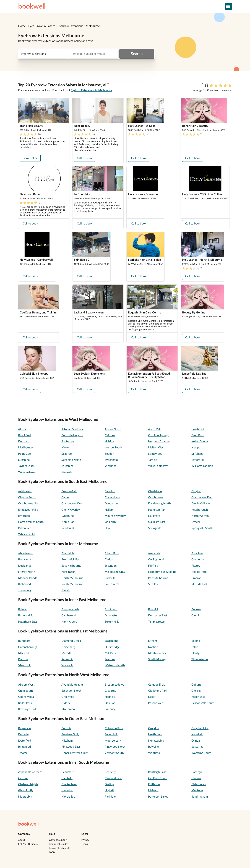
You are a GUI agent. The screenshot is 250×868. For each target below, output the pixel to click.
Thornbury (25, 590)
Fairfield (153, 566)
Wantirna (154, 753)
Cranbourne (156, 497)
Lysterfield (25, 741)
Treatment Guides (59, 844)
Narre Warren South (31, 522)
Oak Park (110, 703)
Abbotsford (25, 553)
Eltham (153, 641)
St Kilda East (199, 584)
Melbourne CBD (115, 572)
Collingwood (156, 560)
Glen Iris (197, 616)
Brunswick (25, 560)
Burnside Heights (72, 435)
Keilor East (198, 697)
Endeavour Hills (28, 510)
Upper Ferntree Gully (75, 753)
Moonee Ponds (28, 578)
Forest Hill (111, 734)
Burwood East (27, 616)
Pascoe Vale (156, 703)
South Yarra (112, 584)
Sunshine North (71, 460)
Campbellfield (157, 685)
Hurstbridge (112, 647)
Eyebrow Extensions (71, 26)
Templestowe (156, 622)
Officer (196, 522)
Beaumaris (68, 772)
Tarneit (152, 460)
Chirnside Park (114, 728)
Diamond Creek (71, 641)
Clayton (196, 491)
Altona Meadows (72, 429)
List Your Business (28, 844)
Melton (66, 448)
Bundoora (24, 641)
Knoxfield (197, 734)
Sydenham (111, 460)
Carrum (23, 778)
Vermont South (114, 753)
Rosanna (110, 659)
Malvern (153, 790)
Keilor (152, 697)
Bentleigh (111, 772)
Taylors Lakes (26, 466)
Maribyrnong (26, 448)
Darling (109, 784)
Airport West (26, 685)
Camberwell (69, 616)
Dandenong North (159, 504)
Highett (109, 790)
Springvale (155, 528)
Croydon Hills (200, 728)
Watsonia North (115, 665)
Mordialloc (68, 797)
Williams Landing (202, 466)
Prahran (196, 578)
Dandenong (112, 504)
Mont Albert (69, 622)
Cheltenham (69, 784)
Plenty (195, 653)
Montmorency (157, 653)
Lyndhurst (68, 516)
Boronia (66, 728)
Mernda (66, 653)
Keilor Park (25, 703)
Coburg (196, 685)
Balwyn (23, 609)
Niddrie (66, 703)
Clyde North (112, 497)
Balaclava (197, 553)
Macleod (24, 653)
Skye (108, 528)
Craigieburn (25, 691)
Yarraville (67, 472)
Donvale (23, 734)
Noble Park (68, 522)
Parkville (110, 578)
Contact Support (58, 840)
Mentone (197, 790)
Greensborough (28, 647)
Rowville (153, 747)
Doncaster (111, 616)
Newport (197, 448)
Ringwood (24, 747)
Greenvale (68, 697)
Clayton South (27, 497)
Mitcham (67, 741)
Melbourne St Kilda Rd (162, 572)
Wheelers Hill (27, 534)
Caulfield (67, 778)
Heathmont (155, 734)
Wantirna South (201, 753)
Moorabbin (25, 797)
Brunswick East (71, 560)
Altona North (113, 429)
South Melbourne (72, 584)
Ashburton (25, 491)
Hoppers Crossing (159, 441)
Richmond (24, 584)
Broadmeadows (114, 685)
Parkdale (110, 797)
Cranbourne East (202, 497)
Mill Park (110, 653)
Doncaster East (158, 616)
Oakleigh (110, 522)
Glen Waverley (71, 510)
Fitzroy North (27, 572)
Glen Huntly (26, 790)
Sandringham (200, 797)
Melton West (156, 448)
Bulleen (196, 609)
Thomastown (200, 659)
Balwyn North (70, 609)
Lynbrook (24, 516)
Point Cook (25, 454)
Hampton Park (157, 510)
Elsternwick (199, 784)
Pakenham (25, 528)
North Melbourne (72, 578)
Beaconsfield (69, 491)
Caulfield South (158, 778)
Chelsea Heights (28, 784)
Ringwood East (71, 747)
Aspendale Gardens (30, 772)
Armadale (154, 553)
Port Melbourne (158, 578)
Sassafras (197, 747)
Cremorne (198, 560)
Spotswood (155, 454)
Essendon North (71, 691)
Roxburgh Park (27, 709)
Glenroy (196, 691)
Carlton (109, 560)
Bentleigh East (157, 772)
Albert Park (112, 553)
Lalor (195, 647)
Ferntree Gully (70, 734)
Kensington (68, 572)
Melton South (113, 448)
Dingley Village (201, 504)
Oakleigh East (157, 522)
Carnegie (197, 772)
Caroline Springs (158, 435)
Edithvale (154, 784)
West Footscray (158, 466)
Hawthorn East (28, 622)
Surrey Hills (112, 622)
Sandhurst (68, 528)
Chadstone (155, 491)
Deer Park (198, 435)
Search (137, 54)
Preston (23, 659)
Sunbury (110, 709)
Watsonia (67, 665)
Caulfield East (113, 778)
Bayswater (25, 728)
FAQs (52, 852)
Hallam (109, 510)
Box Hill (153, 609)
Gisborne (110, 691)
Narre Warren (200, 516)
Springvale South (202, 528)
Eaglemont (111, 641)
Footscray (68, 441)
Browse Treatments (59, 848)
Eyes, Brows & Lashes (42, 26)
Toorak (66, 590)
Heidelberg (68, 647)
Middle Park (199, 572)
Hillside (109, 441)
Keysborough (200, 510)
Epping (196, 641)
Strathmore (69, 709)
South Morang (157, 659)
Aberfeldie (68, 553)
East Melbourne (71, 566)
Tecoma (23, 753)
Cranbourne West (73, 504)
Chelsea (196, 778)
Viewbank (24, 665)
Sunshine (24, 460)
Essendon (111, 566)
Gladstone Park (158, 691)
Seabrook (67, 454)
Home (22, 26)
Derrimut (24, 441)
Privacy (85, 840)
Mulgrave (154, 516)
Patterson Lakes (158, 797)
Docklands (25, 566)
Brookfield (25, 435)
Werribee (110, 466)
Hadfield (110, 697)
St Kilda (153, 584)
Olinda (196, 741)
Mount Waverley (115, 516)
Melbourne (93, 26)
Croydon (154, 728)
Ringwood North (115, 747)
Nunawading (156, 741)
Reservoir (67, 659)
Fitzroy (196, 566)
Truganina (67, 466)
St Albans (197, 454)
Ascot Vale (155, 429)
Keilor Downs (200, 441)
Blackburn (111, 609)
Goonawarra (26, 697)
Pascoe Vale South (203, 703)
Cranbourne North (30, 504)
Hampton (67, 790)
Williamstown (27, 472)
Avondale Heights (72, 685)
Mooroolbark (113, 741)
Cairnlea (110, 435)
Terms (85, 844)
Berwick (110, 491)
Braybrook (198, 429)
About (22, 840)
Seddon (109, 454)
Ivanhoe (153, 647)
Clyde (65, 497)
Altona (22, 429)
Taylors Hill (198, 460)
